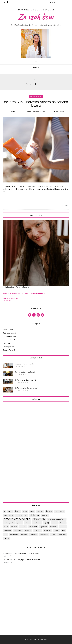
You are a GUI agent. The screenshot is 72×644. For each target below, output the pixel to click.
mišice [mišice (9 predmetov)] (6, 527)
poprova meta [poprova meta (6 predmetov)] (7, 531)
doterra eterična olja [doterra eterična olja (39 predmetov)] (17, 519)
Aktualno (6, 330)
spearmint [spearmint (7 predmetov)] (24, 535)
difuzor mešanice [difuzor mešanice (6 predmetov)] (8, 515)
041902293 (7, 301)
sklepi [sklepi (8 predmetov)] (6, 534)
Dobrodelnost (8, 333)
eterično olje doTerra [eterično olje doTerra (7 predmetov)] (9, 523)
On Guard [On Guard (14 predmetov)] (33, 527)
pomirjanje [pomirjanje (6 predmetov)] (63, 527)
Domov (27, 639)
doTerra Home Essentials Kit (25, 380)
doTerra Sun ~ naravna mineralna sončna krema (36, 104)
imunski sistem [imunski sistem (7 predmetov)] (37, 523)
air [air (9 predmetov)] (5, 511)
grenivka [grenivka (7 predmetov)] (20, 523)
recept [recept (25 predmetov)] (38, 531)
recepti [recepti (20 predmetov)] (48, 531)
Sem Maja (33, 639)
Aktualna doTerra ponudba (24, 364)
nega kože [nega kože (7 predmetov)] (23, 527)
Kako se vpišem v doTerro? (25, 372)
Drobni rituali (36, 97)
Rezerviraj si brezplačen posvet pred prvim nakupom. (25, 293)
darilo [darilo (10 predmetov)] (32, 511)
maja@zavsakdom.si (10, 298)
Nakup (5, 343)
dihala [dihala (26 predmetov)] (19, 515)
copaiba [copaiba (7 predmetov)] (25, 511)
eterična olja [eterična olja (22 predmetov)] (39, 519)
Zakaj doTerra (8, 350)
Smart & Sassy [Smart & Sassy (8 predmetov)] (14, 534)
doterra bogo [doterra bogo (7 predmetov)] (45, 515)
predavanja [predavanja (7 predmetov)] (28, 531)
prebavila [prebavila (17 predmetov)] (18, 531)
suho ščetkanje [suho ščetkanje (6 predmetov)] (44, 535)
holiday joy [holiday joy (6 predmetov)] (27, 523)
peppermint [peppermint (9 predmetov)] (43, 527)
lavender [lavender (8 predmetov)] (63, 523)
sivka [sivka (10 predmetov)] (63, 531)
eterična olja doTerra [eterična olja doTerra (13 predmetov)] (57, 519)
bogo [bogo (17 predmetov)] (18, 511)
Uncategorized (9, 347)
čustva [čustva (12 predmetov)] (6, 538)
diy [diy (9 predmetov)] (26, 515)
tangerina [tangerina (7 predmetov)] (53, 535)
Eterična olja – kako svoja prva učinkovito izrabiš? (21, 553)
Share (66, 205)
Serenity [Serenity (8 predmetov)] (56, 531)
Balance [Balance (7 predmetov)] (10, 511)
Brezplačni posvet (42, 639)
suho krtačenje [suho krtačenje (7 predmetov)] (33, 535)
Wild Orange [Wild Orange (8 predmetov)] (62, 534)
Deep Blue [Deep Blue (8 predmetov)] (40, 511)
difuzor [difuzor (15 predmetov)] (49, 511)
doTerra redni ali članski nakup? (26, 388)
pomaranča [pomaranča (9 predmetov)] (54, 527)
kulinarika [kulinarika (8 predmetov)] (55, 523)
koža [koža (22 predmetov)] (46, 523)
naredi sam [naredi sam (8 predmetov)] (14, 527)
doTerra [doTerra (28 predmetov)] (34, 515)
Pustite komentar (58, 111)
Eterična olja (8, 340)
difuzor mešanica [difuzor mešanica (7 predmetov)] (59, 511)
